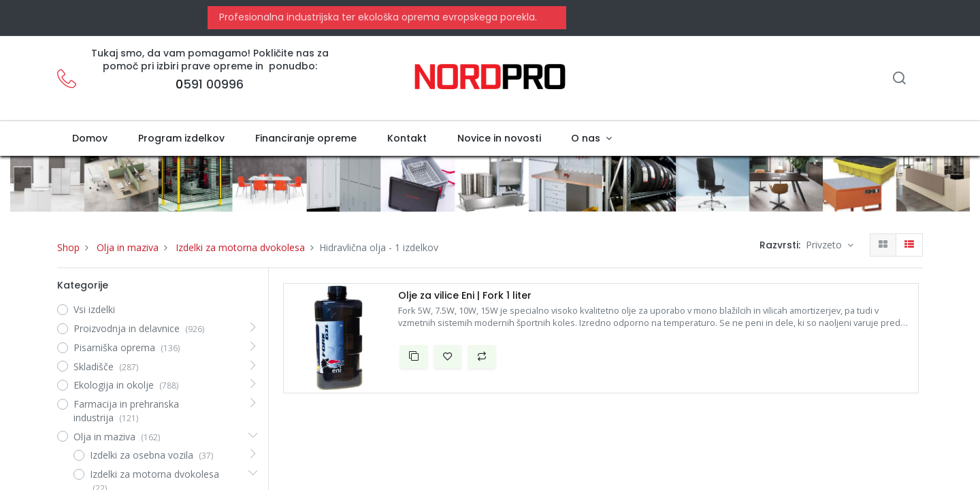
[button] (414, 357)
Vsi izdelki (94, 309)
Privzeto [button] (825, 245)
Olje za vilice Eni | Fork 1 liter (465, 296)
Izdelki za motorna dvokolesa (240, 247)
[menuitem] (90, 139)
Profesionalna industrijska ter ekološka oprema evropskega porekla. (377, 17)
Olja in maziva (128, 247)
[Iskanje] (899, 79)
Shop (68, 247)
